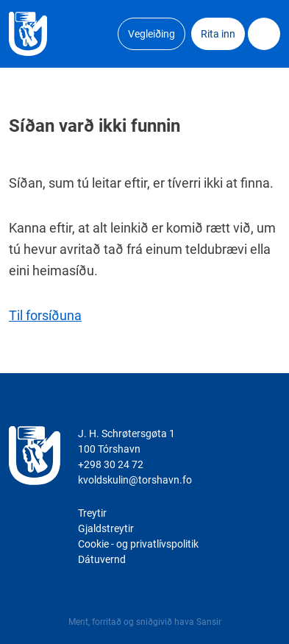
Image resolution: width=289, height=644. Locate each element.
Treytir (92, 513)
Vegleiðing (151, 34)
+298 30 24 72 (111, 464)
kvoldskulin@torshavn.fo (135, 480)
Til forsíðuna (45, 315)
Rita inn (218, 34)
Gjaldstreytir (106, 528)
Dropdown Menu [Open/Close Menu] (264, 34)
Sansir (209, 622)
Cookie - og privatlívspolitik (138, 544)
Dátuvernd (102, 559)
